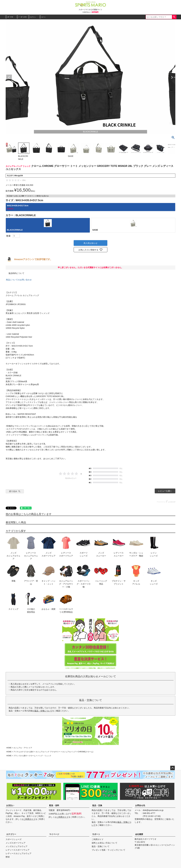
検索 (174, 17)
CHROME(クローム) (85, 752)
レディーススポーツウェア (18, 850)
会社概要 (139, 834)
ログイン (32, 17)
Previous (9, 77)
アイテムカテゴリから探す (24, 752)
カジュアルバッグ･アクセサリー (48, 752)
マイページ (54, 834)
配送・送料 (54, 805)
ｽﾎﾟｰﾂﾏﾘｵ (9, 17)
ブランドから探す (20, 756)
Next (172, 77)
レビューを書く (165, 491)
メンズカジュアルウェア (17, 846)
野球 (8, 857)
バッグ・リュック (44, 756)
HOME (9, 748)
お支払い (10, 805)
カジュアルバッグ (69, 752)
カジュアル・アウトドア (23, 748)
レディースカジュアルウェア (19, 853)
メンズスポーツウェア (16, 843)
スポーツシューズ (14, 839)
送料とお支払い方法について (104, 843)
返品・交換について (43, 711)
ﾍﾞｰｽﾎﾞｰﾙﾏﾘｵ (22, 17)
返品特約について (16, 273)
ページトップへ (173, 768)
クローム (32, 756)
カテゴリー (11, 834)
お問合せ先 (140, 805)
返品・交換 (97, 805)
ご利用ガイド (29, 819)
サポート (96, 834)
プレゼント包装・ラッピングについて (108, 850)
